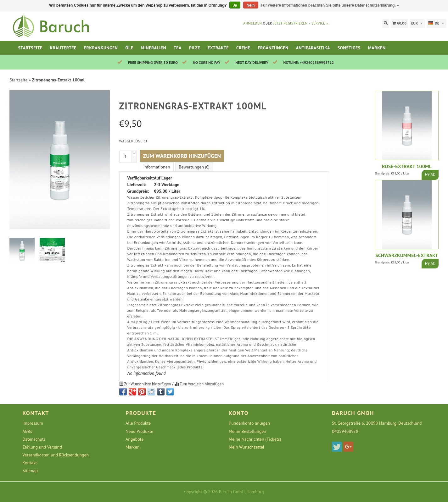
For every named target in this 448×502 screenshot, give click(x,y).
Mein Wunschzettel (246, 447)
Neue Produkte (139, 431)
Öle (129, 48)
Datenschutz (34, 439)
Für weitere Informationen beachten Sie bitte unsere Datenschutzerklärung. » (330, 5)
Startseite (30, 48)
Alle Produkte (138, 423)
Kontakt (30, 463)
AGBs (27, 431)
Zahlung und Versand (42, 447)
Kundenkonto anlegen (249, 423)
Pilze (195, 48)
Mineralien (153, 48)
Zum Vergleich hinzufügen (199, 384)
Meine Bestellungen (247, 431)
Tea (178, 48)
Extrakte (218, 48)
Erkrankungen (101, 48)
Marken (377, 48)
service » (320, 23)
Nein (251, 5)
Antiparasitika (313, 48)
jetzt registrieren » (292, 23)
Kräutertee (63, 48)
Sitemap (30, 471)
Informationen (157, 167)
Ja (235, 5)
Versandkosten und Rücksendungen (56, 455)
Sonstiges (349, 48)
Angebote (134, 439)
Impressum (33, 423)
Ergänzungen (273, 48)
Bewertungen (194, 167)
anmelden (252, 23)
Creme (243, 48)
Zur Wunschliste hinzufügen (146, 384)
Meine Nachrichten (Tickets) (255, 439)
